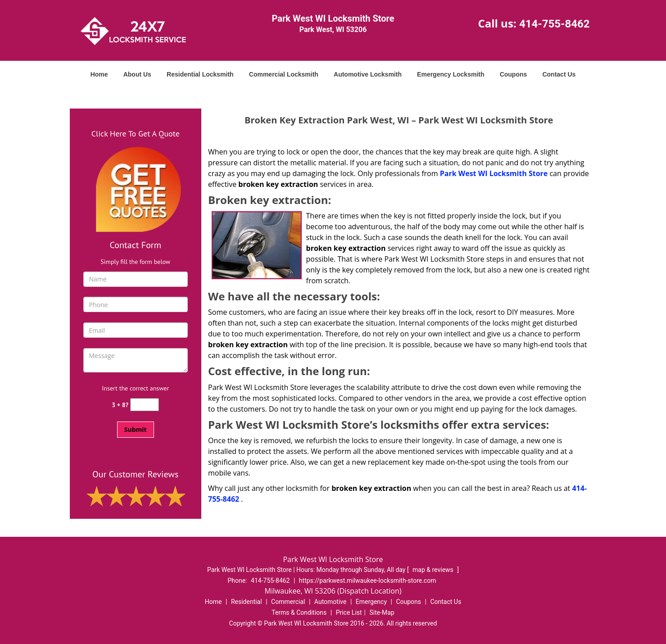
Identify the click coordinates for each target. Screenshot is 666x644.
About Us (137, 74)
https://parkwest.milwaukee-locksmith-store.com (368, 581)
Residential (247, 602)
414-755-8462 (555, 24)
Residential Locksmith (200, 74)
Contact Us (559, 74)
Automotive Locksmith (368, 74)
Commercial (288, 602)
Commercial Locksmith (284, 74)
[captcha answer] (145, 405)
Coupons (514, 74)
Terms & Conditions (299, 612)
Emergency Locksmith (451, 74)
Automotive (331, 602)
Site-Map (382, 612)
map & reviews (434, 570)
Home (99, 74)
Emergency (371, 602)
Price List (349, 612)
